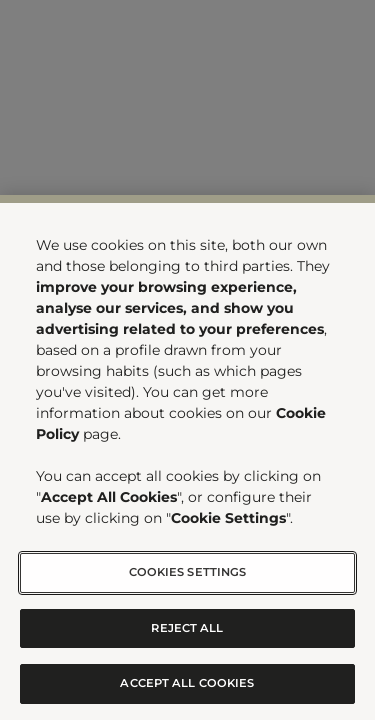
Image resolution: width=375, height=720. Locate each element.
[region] (187, 457)
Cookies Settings (188, 572)
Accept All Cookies (187, 683)
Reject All (187, 628)
